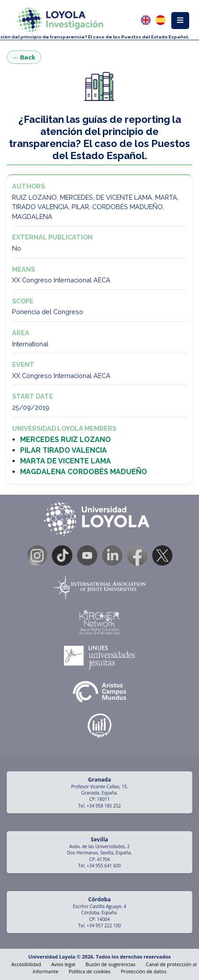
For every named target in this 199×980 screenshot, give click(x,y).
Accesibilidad (26, 964)
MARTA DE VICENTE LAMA (66, 461)
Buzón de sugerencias (110, 964)
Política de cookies (89, 971)
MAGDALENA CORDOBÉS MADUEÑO (84, 472)
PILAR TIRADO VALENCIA (64, 450)
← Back (24, 57)
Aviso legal (64, 964)
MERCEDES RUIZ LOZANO (66, 440)
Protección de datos (144, 971)
